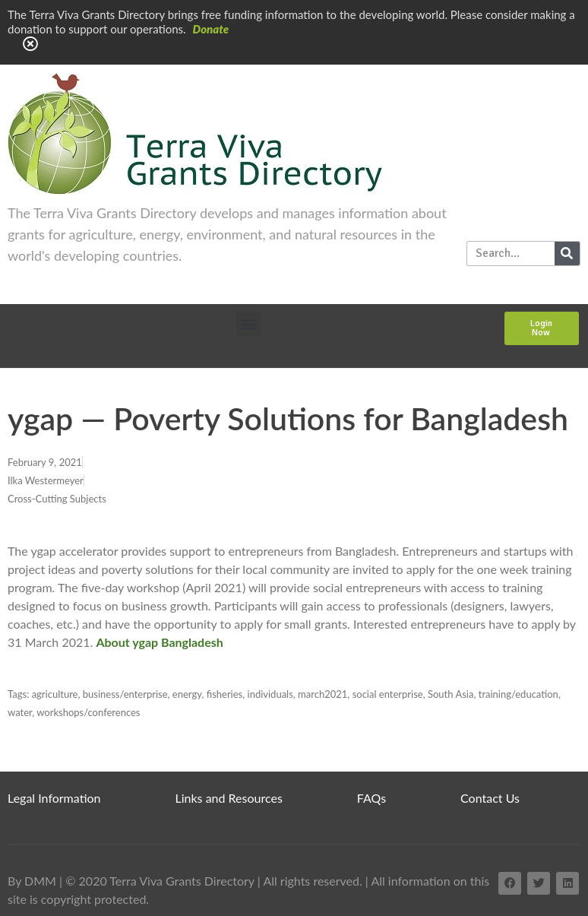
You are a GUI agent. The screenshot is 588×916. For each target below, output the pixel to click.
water (20, 712)
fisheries (225, 694)
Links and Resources (229, 798)
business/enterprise (125, 694)
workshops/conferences (88, 712)
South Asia (450, 694)
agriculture (55, 694)
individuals (270, 694)
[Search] (567, 254)
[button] (249, 324)
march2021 (322, 694)
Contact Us (490, 798)
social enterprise (388, 694)
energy (187, 694)
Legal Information (54, 798)
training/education (518, 694)
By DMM (32, 881)
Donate (211, 29)
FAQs (371, 798)
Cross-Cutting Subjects (57, 499)
